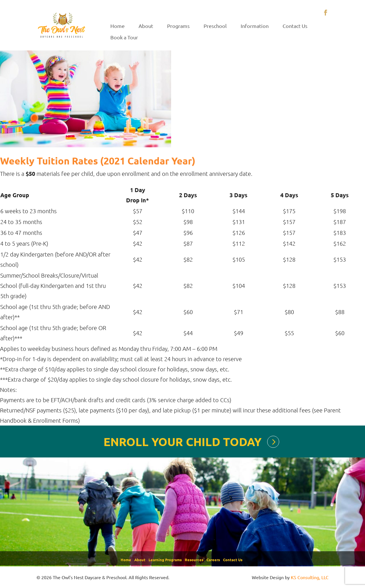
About (146, 26)
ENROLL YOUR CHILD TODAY (182, 441)
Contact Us (295, 26)
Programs (178, 26)
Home (117, 26)
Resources (194, 560)
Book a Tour (124, 37)
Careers (213, 560)
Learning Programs (165, 560)
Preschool (215, 26)
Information (255, 26)
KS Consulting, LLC (310, 577)
